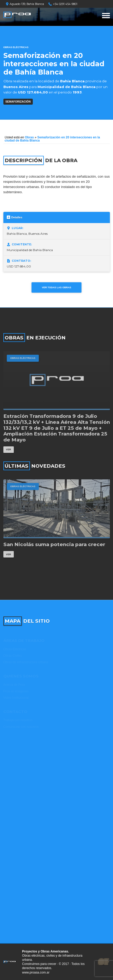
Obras (29, 137)
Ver (8, 449)
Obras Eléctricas (16, 47)
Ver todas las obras (57, 287)
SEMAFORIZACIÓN (18, 102)
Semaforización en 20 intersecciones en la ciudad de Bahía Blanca (52, 139)
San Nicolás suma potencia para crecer (54, 545)
